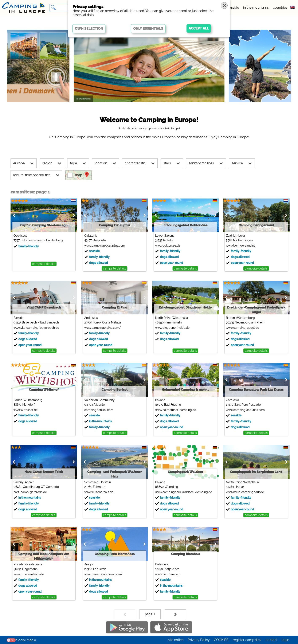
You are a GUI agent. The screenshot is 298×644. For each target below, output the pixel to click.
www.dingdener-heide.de (172, 328)
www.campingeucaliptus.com (105, 246)
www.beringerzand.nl (240, 246)
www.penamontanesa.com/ (103, 574)
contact (271, 640)
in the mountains (256, 7)
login (285, 640)
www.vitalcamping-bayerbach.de (36, 328)
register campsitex (247, 640)
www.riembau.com (168, 574)
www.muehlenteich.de (29, 574)
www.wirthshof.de (26, 410)
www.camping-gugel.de (242, 328)
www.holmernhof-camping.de (176, 410)
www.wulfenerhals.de (99, 492)
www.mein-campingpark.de (245, 492)
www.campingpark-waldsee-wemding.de (184, 492)
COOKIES (221, 640)
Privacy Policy (199, 640)
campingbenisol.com (99, 410)
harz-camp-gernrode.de (30, 492)
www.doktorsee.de (168, 246)
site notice (176, 640)
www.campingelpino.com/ (103, 328)
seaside (233, 7)
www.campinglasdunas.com (245, 410)
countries (280, 7)
